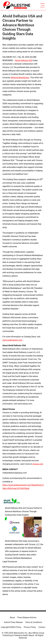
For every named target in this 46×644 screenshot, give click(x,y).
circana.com (38, 464)
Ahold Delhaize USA (24, 60)
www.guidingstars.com (12, 340)
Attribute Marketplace (20, 78)
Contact (42, 627)
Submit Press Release (13, 622)
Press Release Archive (27, 617)
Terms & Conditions (34, 622)
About (12, 617)
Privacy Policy (30, 627)
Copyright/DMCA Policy (11, 627)
